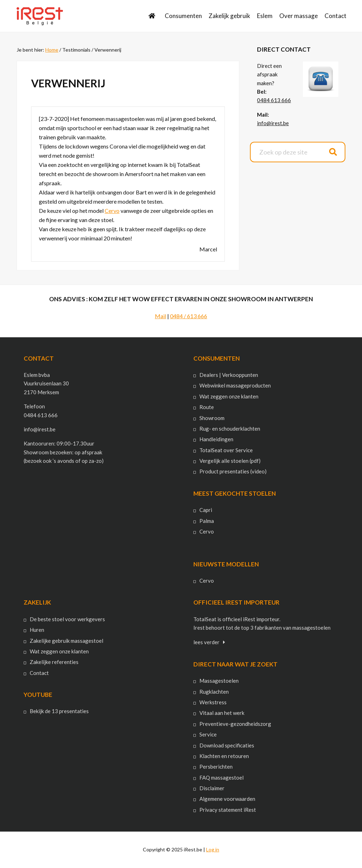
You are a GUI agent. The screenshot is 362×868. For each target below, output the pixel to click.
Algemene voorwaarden (227, 799)
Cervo (112, 211)
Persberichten (216, 767)
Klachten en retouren (224, 756)
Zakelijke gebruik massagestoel (66, 641)
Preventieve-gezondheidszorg (235, 724)
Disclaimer (212, 788)
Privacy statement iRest (228, 810)
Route (207, 407)
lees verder (206, 642)
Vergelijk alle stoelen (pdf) (230, 461)
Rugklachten (214, 692)
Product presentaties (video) (233, 471)
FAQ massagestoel (221, 777)
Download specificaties (227, 745)
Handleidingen (216, 439)
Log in (213, 849)
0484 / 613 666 (189, 316)
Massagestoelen (219, 681)
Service (208, 734)
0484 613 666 (274, 100)
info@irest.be (273, 123)
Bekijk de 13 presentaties (59, 711)
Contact (39, 673)
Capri (206, 510)
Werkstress (213, 702)
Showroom (212, 418)
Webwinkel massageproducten (235, 385)
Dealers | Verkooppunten (229, 375)
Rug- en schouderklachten (230, 429)
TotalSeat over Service (226, 450)
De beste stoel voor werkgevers (67, 619)
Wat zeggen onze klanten (229, 396)
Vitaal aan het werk (222, 713)
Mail (160, 316)
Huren (37, 630)
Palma (207, 521)
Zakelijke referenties (54, 662)
